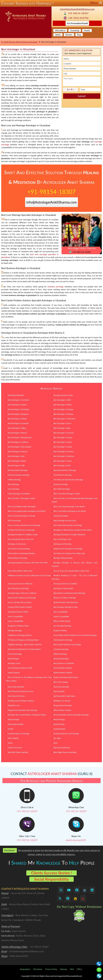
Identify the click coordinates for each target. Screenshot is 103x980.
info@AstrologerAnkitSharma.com (77, 9)
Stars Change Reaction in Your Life (20, 539)
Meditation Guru (14, 705)
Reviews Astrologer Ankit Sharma (66, 677)
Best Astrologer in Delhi (62, 400)
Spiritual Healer (59, 724)
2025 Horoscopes (14, 521)
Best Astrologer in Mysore (17, 433)
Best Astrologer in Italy (16, 456)
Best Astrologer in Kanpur (63, 437)
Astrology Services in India (63, 395)
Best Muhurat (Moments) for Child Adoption (24, 649)
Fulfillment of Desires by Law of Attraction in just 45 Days (29, 575)
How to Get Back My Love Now (20, 602)
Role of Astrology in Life (62, 539)
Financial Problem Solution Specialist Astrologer (71, 715)
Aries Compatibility (60, 612)
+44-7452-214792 (78, 18)
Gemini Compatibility (61, 616)
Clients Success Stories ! (51, 873)
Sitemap (64, 969)
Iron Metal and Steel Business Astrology (68, 480)
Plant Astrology (13, 484)
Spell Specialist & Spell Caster (64, 696)
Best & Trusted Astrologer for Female (21, 516)
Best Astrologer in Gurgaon (63, 409)
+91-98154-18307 (78, 13)
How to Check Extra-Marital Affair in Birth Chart (71, 571)
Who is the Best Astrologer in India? (67, 494)
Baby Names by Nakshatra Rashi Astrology (69, 593)
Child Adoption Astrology (63, 640)
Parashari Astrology (60, 484)
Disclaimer (38, 969)
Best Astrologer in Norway (17, 451)
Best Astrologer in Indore (63, 442)
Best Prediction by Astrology (18, 588)
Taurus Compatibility (15, 616)
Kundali (10, 729)
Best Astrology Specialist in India (65, 607)
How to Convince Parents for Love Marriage (24, 525)
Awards (87, 30)
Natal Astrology (59, 719)
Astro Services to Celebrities (64, 663)
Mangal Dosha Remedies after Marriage (22, 710)
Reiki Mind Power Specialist (18, 752)
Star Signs (57, 738)
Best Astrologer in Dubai (62, 461)
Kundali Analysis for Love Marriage (66, 734)
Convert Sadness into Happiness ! (51, 3)
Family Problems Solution (63, 673)
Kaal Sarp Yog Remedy (62, 748)
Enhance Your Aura (15, 748)
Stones (10, 743)
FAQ (72, 969)
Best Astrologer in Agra (62, 428)
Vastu (55, 743)
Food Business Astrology (62, 475)
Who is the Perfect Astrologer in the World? (70, 511)
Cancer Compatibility (15, 621)
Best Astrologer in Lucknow (64, 433)
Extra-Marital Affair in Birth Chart (20, 571)
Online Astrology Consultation (19, 494)
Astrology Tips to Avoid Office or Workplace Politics (27, 715)
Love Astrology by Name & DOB (20, 668)
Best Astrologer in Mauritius (64, 456)
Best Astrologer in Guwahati (18, 423)
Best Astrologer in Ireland (63, 447)
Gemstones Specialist (61, 687)
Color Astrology (13, 489)
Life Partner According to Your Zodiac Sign (69, 553)
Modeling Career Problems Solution (21, 701)
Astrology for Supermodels (63, 588)
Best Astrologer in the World (18, 400)
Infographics (25, 969)
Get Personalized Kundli (77, 23)
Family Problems (14, 673)
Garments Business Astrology (18, 475)
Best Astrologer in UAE (16, 465)
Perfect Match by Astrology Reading (21, 553)
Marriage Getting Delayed (63, 558)
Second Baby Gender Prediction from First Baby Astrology (75, 635)
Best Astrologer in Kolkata (17, 419)
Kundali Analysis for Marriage (18, 734)
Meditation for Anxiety (62, 701)
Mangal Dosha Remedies (63, 705)
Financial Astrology (15, 654)
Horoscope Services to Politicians (20, 584)
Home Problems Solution (63, 668)
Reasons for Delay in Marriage (65, 598)
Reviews (69, 35)
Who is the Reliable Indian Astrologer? (22, 507)
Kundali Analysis (59, 729)
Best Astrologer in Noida (62, 405)
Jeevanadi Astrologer (61, 659)
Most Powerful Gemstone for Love (20, 691)
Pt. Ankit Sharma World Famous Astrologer (19, 42)
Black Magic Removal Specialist (65, 752)
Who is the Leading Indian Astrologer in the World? (27, 511)
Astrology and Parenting (62, 544)
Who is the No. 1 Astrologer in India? (21, 498)
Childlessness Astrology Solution (20, 635)
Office (79, 969)
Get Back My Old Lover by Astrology (21, 530)
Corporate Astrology (61, 649)
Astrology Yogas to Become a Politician (22, 593)
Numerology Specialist (16, 687)
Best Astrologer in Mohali (17, 405)
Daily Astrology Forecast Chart (65, 521)
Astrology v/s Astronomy (17, 544)
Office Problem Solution (62, 710)
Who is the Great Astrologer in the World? (69, 507)
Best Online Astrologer (62, 489)
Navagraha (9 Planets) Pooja (18, 626)
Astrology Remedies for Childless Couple (23, 535)
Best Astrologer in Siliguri (17, 428)
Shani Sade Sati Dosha (16, 696)
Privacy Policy (51, 969)
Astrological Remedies (16, 395)
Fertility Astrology (14, 480)
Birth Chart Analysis (61, 682)
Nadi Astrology (13, 659)
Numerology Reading (15, 724)
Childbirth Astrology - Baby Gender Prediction (25, 645)
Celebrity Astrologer (61, 516)
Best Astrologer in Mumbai (63, 414)
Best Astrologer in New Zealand (19, 447)
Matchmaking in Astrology (17, 558)
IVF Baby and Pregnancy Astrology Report (23, 640)
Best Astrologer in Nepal (17, 461)
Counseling (75, 30)
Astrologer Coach (14, 663)
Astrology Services (51, 388)
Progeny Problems (60, 631)
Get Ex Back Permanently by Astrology (68, 525)
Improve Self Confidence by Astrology (22, 598)
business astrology (56, 286)
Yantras (58, 35)
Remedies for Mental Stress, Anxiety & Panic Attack (73, 530)
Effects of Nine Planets (62, 621)
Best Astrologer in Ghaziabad (18, 409)
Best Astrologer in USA (62, 465)
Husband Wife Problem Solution (20, 607)
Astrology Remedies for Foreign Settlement (69, 535)
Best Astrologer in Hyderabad (64, 419)
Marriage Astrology (15, 631)
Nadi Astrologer (13, 719)
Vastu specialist (59, 691)
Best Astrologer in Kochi (62, 423)
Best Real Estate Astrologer (18, 470)
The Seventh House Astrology (19, 549)
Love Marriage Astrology (62, 626)
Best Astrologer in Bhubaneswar (20, 437)
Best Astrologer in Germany (64, 451)
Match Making (13, 738)
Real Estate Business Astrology (65, 470)
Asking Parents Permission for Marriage (68, 549)
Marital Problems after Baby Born (66, 602)
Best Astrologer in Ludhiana (18, 442)
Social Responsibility (51, 879)
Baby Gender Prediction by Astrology (67, 645)
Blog (79, 35)
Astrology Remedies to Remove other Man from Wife (28, 563)
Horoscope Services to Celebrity (65, 584)
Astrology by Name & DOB (18, 612)
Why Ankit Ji (60, 30)
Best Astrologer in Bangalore (18, 414)
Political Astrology (60, 654)
